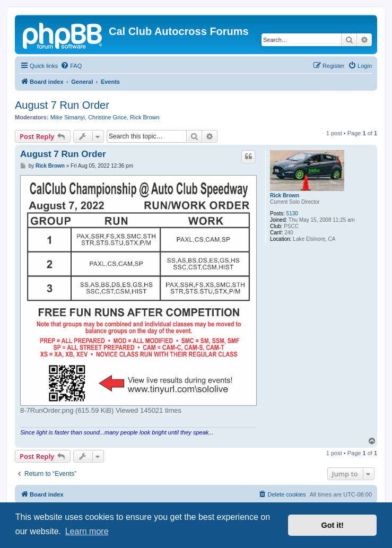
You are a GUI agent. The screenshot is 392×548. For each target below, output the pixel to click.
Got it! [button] (333, 525)
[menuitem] (71, 66)
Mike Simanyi (68, 117)
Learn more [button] (87, 531)
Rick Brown (145, 117)
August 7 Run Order (62, 105)
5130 (292, 214)
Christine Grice (107, 117)
